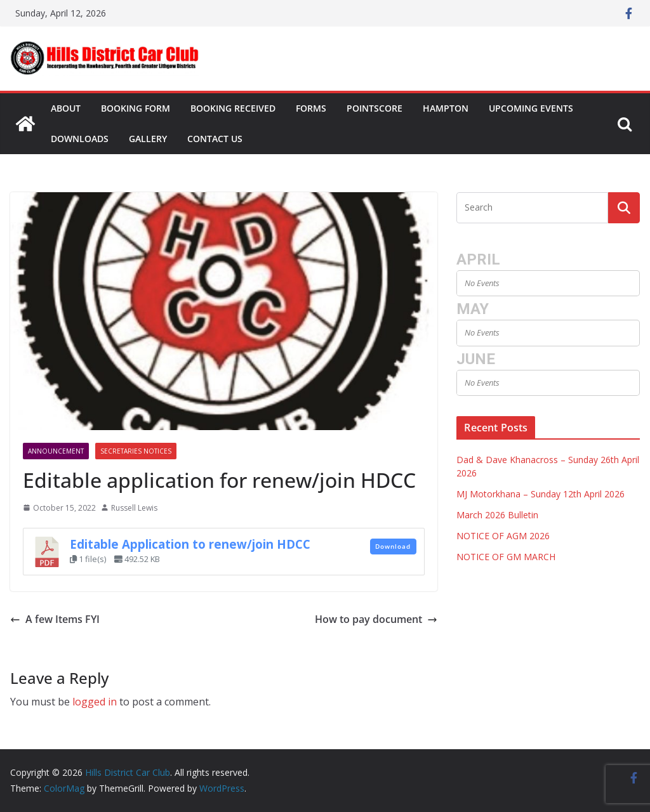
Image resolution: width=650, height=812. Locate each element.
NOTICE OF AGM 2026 (503, 536)
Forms (311, 108)
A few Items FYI (55, 619)
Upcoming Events (531, 108)
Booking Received (233, 108)
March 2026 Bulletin (497, 515)
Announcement (56, 451)
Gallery (148, 139)
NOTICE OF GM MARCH (506, 557)
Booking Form (136, 108)
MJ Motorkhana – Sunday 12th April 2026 (541, 494)
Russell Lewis (134, 508)
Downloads (80, 139)
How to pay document (376, 619)
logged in (95, 702)
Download (393, 546)
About (66, 108)
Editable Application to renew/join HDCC (190, 544)
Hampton (446, 108)
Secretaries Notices (136, 451)
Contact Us (215, 139)
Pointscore (375, 108)
